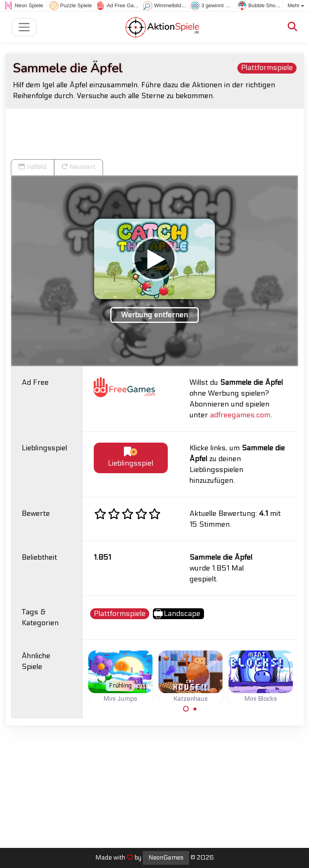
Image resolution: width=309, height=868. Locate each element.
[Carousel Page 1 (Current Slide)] (186, 709)
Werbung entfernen (154, 315)
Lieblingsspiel (131, 458)
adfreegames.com (240, 415)
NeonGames (166, 858)
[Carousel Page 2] (195, 709)
